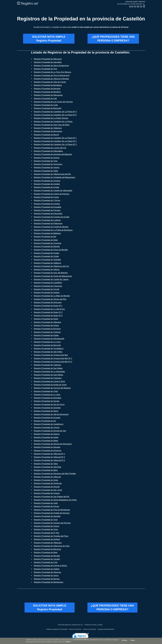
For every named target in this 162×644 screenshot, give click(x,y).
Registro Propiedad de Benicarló (48, 108)
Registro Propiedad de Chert (46, 391)
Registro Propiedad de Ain (45, 421)
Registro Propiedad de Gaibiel (47, 569)
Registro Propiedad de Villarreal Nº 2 (49, 457)
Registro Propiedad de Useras (47, 167)
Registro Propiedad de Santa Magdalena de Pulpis (55, 500)
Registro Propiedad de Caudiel (47, 559)
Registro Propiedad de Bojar (46, 240)
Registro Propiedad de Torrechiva (48, 164)
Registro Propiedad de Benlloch (47, 92)
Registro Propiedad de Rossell (47, 487)
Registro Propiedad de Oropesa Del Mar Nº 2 (53, 362)
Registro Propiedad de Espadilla (48, 207)
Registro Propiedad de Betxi (46, 470)
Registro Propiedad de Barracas (47, 549)
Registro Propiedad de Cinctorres (48, 286)
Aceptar (133, 640)
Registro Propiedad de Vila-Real (48, 467)
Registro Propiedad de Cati (45, 98)
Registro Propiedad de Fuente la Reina (50, 566)
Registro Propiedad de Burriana (47, 329)
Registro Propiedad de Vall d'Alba (48, 352)
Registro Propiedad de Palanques (48, 223)
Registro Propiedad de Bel (45, 237)
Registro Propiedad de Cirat (46, 562)
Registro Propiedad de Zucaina (47, 181)
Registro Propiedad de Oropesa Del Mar (51, 355)
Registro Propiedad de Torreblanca (49, 349)
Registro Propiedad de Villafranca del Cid (51, 266)
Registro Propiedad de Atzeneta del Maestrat (53, 154)
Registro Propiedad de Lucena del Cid (50, 148)
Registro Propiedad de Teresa (47, 526)
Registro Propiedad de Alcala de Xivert (50, 385)
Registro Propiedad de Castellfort (48, 283)
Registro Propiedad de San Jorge (48, 490)
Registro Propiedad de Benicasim (48, 131)
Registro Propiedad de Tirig (45, 69)
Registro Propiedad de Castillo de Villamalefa (53, 191)
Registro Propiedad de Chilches (47, 332)
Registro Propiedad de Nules (46, 319)
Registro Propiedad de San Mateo (48, 368)
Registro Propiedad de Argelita (47, 184)
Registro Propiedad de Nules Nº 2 (48, 312)
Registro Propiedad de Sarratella (48, 62)
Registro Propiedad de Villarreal (47, 477)
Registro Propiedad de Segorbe (47, 408)
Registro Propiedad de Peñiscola (48, 483)
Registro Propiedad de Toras (46, 529)
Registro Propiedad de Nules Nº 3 (48, 316)
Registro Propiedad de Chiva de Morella (51, 250)
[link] (80, 637)
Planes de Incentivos (75, 629)
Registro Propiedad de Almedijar (48, 398)
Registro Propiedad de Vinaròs (47, 493)
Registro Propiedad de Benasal (47, 89)
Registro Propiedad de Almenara (48, 302)
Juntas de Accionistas (89, 629)
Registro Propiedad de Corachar (48, 243)
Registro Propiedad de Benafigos (48, 85)
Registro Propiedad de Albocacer (48, 59)
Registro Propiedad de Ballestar (47, 233)
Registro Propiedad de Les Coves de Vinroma (53, 102)
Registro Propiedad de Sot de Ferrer (49, 404)
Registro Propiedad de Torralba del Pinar (51, 536)
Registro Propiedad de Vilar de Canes (50, 82)
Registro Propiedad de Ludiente (47, 220)
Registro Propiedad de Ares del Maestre (51, 273)
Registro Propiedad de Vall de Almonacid (51, 414)
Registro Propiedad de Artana (46, 325)
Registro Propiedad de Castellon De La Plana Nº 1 (55, 138)
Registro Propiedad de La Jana (47, 395)
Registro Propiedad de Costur (46, 197)
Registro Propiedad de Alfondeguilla (49, 339)
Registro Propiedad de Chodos (47, 204)
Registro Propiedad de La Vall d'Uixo (49, 309)
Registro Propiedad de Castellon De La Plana (53, 122)
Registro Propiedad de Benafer (47, 556)
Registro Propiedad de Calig (46, 503)
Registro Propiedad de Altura (46, 411)
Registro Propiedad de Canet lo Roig (49, 381)
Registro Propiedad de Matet (46, 441)
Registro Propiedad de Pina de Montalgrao (52, 510)
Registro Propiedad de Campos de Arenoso (52, 523)
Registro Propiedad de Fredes (47, 253)
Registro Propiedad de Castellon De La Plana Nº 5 (55, 115)
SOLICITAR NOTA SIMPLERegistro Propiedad (49, 39)
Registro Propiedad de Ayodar (47, 187)
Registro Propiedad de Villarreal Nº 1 (49, 454)
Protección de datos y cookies (94, 625)
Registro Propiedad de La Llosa (47, 342)
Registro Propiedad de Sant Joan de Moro (52, 125)
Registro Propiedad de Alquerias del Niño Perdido (55, 474)
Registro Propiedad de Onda (46, 480)
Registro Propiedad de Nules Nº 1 (48, 306)
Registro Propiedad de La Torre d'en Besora (52, 72)
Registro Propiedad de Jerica (46, 576)
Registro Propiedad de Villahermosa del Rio (52, 174)
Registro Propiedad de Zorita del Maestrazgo (53, 276)
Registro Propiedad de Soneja (47, 401)
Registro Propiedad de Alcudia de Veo (50, 431)
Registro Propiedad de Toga (46, 161)
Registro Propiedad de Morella (47, 246)
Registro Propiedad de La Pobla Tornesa (51, 118)
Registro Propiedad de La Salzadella (49, 372)
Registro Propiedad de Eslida (46, 335)
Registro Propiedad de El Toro (47, 533)
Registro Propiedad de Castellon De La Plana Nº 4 (55, 112)
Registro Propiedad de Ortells (46, 256)
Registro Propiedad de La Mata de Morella (52, 296)
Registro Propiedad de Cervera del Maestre (52, 388)
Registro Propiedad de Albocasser (48, 95)
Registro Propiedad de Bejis (46, 552)
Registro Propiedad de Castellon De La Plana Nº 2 (55, 141)
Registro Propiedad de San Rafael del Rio (52, 497)
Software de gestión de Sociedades (57, 629)
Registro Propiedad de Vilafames (48, 128)
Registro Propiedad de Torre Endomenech (52, 75)
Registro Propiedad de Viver (46, 520)
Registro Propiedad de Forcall (47, 289)
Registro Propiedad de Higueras (47, 572)
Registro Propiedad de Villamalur (48, 543)
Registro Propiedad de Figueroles (48, 214)
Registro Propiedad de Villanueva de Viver (52, 546)
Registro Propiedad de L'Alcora (47, 200)
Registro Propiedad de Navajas (47, 447)
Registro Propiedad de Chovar (47, 428)
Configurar (68, 642)
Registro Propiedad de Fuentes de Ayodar (52, 217)
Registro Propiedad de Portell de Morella (51, 227)
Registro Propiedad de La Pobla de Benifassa (53, 230)
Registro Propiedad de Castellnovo (49, 424)
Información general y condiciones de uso (70, 625)
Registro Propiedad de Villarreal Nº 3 (49, 460)
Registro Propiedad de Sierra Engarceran (51, 66)
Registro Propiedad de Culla (46, 105)
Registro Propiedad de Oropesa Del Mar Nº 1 (53, 358)
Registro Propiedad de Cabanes (47, 365)
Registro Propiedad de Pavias (47, 506)
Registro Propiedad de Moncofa (47, 345)
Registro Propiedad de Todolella (47, 260)
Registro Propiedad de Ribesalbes (48, 151)
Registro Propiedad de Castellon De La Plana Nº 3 (55, 144)
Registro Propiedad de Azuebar (47, 418)
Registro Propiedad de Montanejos (49, 582)
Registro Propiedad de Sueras (47, 158)
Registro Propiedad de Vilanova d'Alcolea (51, 79)
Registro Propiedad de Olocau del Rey (50, 299)
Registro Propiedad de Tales (46, 464)
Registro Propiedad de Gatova (47, 434)
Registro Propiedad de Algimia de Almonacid (53, 444)
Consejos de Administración (106, 629)
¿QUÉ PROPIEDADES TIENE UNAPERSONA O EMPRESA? (113, 39)
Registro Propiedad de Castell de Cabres (51, 279)
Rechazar (125, 640)
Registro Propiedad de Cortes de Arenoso (52, 194)
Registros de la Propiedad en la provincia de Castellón (81, 19)
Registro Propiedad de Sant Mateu (49, 375)
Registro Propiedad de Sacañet (47, 516)
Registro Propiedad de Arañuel (47, 539)
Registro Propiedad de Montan (47, 579)
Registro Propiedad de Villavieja (47, 322)
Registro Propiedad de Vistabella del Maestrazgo (55, 177)
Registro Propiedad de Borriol (46, 135)
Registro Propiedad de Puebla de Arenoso (52, 513)
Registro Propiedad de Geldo (46, 437)
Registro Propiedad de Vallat (46, 171)
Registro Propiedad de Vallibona (48, 263)
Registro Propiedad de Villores (47, 270)
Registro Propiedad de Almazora (48, 451)
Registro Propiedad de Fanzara (47, 210)
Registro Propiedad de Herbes (47, 293)
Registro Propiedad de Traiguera (48, 378)
